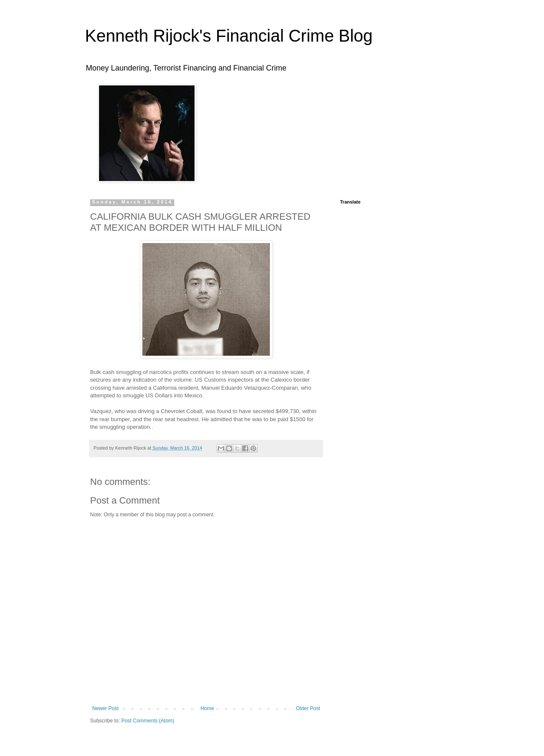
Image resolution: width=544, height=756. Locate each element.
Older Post (308, 708)
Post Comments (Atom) (148, 721)
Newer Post (105, 708)
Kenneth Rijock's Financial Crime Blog (229, 36)
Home (207, 708)
